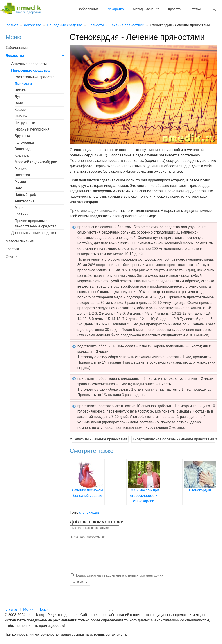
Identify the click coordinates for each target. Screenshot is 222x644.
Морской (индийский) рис (36, 162)
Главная (11, 609)
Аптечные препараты (29, 64)
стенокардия (90, 512)
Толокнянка (24, 142)
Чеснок (20, 90)
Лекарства (116, 9)
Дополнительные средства (34, 233)
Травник (21, 214)
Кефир (20, 110)
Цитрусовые (25, 123)
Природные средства (30, 70)
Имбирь (21, 116)
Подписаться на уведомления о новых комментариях (119, 581)
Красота (174, 9)
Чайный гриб (25, 195)
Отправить (80, 587)
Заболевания (88, 9)
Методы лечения (146, 9)
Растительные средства (35, 77)
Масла (20, 208)
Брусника (22, 136)
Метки (28, 609)
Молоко (21, 168)
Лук (18, 97)
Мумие (20, 182)
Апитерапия (25, 201)
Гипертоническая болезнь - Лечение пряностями (173, 439)
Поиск (43, 609)
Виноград (23, 149)
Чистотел (22, 175)
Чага (18, 188)
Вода (19, 103)
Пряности (23, 84)
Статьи (195, 9)
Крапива (22, 155)
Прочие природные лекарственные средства (36, 223)
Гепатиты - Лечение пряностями (100, 439)
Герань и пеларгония (32, 129)
